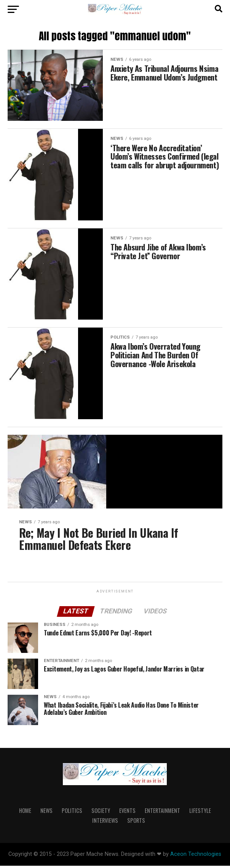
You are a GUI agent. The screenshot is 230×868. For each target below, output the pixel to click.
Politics (72, 813)
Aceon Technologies (196, 856)
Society (101, 813)
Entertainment (162, 813)
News (46, 813)
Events (127, 813)
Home (25, 813)
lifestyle (200, 813)
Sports (136, 823)
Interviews (105, 823)
